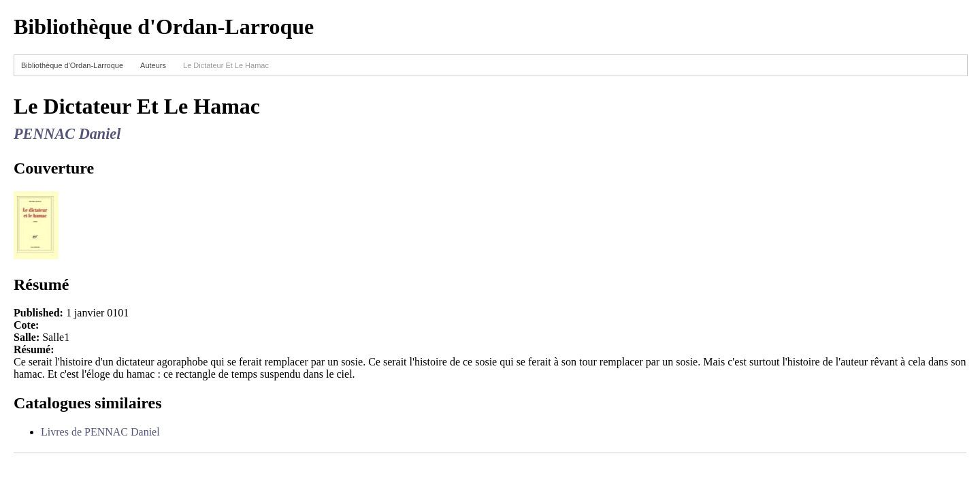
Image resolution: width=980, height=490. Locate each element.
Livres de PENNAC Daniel (100, 432)
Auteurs (153, 65)
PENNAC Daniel (67, 134)
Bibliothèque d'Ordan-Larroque (72, 65)
